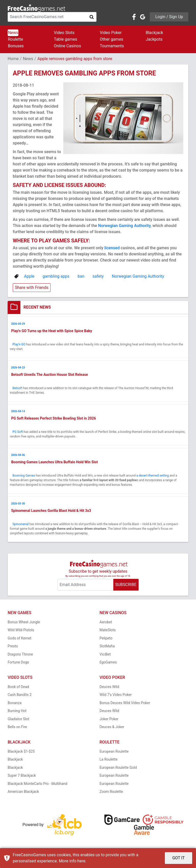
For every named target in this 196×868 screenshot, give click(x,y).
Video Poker (111, 33)
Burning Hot (17, 712)
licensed (112, 248)
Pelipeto (106, 639)
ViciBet (105, 655)
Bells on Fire (17, 728)
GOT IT (179, 858)
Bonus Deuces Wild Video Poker (125, 704)
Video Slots (64, 33)
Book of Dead (18, 688)
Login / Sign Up (169, 17)
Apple (29, 276)
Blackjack (154, 33)
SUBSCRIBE (126, 586)
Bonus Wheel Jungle (24, 623)
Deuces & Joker (112, 728)
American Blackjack (23, 793)
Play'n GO (19, 345)
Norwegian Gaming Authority (124, 226)
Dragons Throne (20, 655)
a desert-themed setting (153, 477)
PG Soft (18, 433)
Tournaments (112, 46)
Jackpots (154, 39)
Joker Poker (109, 720)
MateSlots (108, 631)
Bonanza (15, 704)
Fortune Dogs (18, 663)
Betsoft (17, 389)
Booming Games (24, 477)
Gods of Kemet (20, 639)
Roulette (15, 39)
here (81, 861)
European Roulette (114, 752)
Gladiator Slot (18, 720)
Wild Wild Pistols (21, 631)
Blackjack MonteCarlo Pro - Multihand (38, 785)
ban (81, 276)
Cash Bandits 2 (20, 696)
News (13, 33)
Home (13, 59)
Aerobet (106, 623)
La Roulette (108, 761)
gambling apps (56, 276)
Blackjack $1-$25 (21, 752)
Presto (13, 647)
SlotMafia (107, 647)
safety (98, 276)
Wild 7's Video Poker (116, 696)
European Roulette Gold (118, 769)
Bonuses (16, 46)
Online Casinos (67, 46)
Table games (65, 39)
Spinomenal (21, 525)
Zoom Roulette (111, 793)
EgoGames (108, 663)
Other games (111, 39)
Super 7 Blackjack (22, 777)
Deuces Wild (109, 688)
